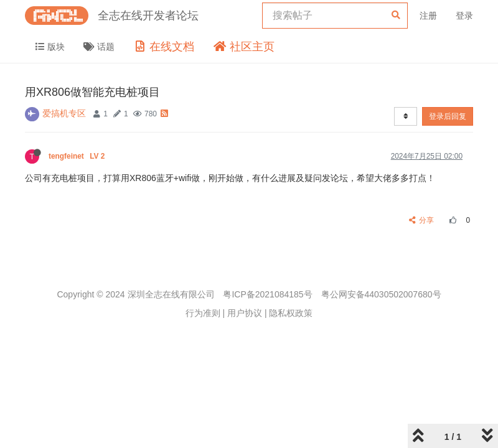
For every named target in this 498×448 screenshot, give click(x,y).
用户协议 (245, 313)
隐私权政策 (291, 313)
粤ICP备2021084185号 (267, 294)
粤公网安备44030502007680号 (381, 294)
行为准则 (203, 313)
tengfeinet (78, 156)
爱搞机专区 (64, 113)
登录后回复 (448, 116)
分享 (422, 220)
